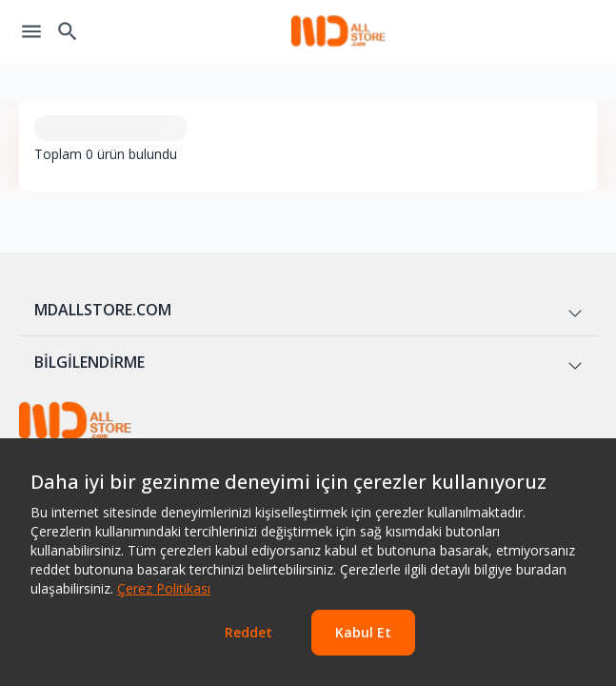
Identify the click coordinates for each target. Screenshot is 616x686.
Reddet (248, 632)
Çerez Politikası (164, 588)
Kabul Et (363, 632)
